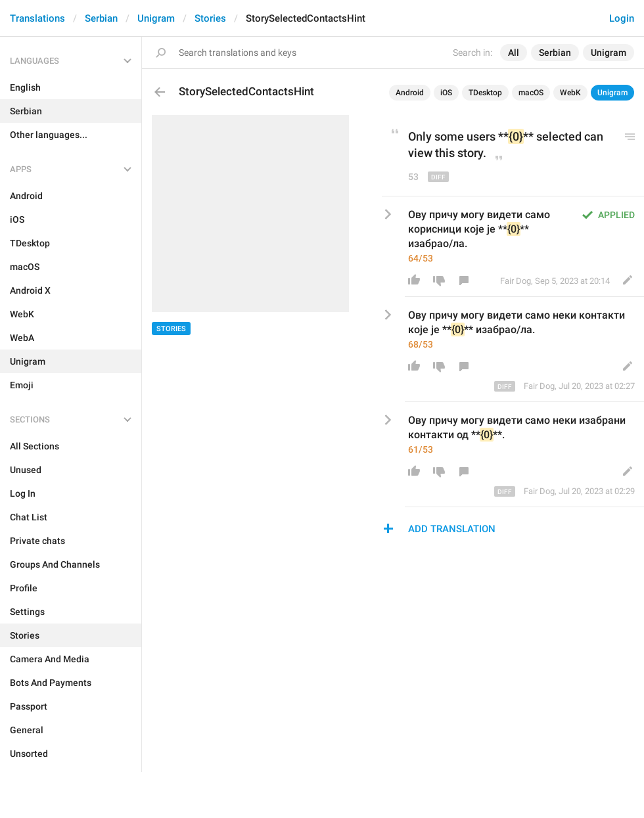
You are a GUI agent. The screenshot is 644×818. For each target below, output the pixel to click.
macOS (531, 93)
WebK (570, 93)
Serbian (101, 18)
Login (622, 18)
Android (410, 93)
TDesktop (485, 93)
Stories (210, 18)
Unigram (156, 18)
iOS (446, 93)
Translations (37, 18)
